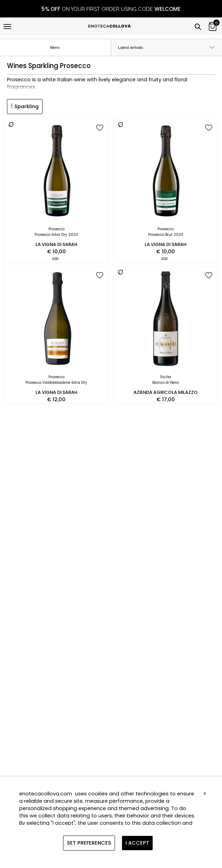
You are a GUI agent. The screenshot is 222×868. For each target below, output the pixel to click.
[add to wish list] (100, 128)
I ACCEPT (137, 843)
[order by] (167, 47)
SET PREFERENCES (89, 843)
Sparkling (25, 106)
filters (60, 48)
